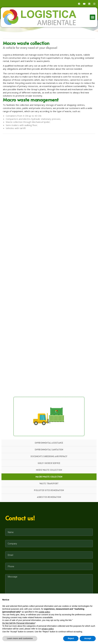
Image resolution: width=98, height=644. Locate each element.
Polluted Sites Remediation (49, 490)
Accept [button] (88, 638)
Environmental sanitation (49, 450)
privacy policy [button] (48, 629)
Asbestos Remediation (49, 497)
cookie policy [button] (44, 612)
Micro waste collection (49, 470)
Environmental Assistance (49, 443)
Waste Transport (49, 483)
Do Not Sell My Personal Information (19, 623)
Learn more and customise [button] (20, 638)
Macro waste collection (49, 477)
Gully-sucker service (49, 463)
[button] (93, 17)
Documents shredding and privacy (49, 456)
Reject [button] (71, 638)
